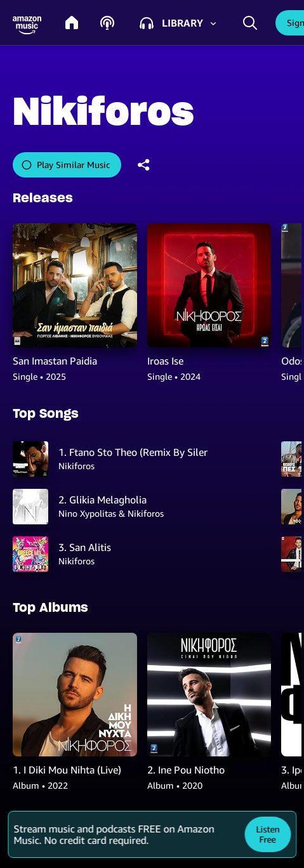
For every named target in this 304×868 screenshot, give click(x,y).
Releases (43, 198)
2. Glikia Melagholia (102, 500)
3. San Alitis (85, 547)
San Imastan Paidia (55, 361)
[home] (72, 23)
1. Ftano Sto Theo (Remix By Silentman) (133, 452)
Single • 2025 (39, 376)
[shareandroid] (144, 165)
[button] (27, 26)
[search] (250, 23)
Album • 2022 (40, 785)
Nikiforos (76, 466)
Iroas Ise (165, 361)
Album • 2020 (175, 785)
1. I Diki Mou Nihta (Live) (67, 770)
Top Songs (46, 413)
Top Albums (50, 607)
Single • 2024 (174, 376)
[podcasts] (107, 23)
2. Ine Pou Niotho (186, 770)
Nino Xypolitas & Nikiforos (111, 513)
